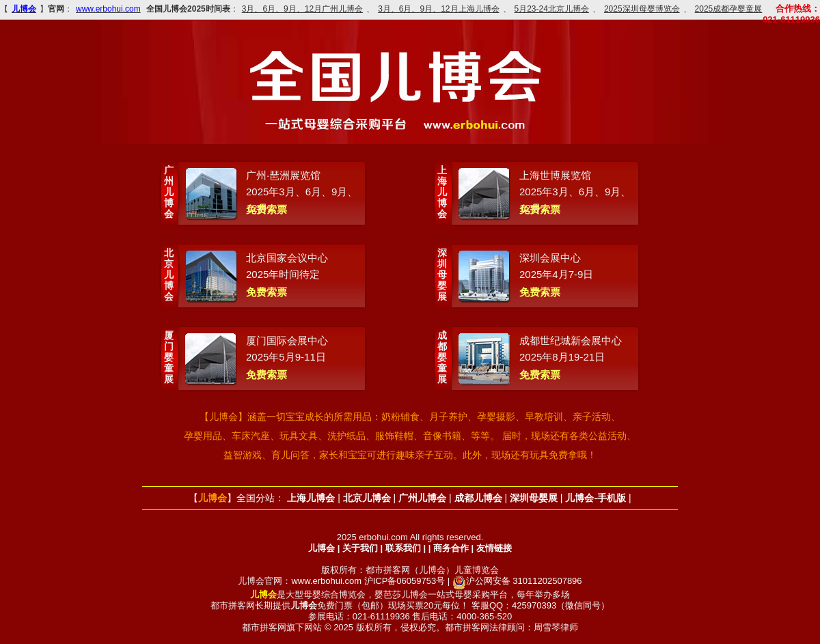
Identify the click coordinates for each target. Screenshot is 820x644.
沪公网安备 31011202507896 (517, 581)
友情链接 (494, 548)
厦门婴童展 (169, 357)
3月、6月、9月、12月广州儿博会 (302, 9)
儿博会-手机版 (596, 498)
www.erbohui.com (326, 581)
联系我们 (403, 548)
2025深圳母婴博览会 (642, 9)
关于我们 (360, 548)
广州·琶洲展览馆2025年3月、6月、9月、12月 (302, 192)
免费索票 (266, 209)
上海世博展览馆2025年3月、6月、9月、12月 (575, 192)
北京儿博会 (169, 275)
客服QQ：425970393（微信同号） (541, 605)
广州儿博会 (169, 192)
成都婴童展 (442, 357)
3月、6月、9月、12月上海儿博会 (438, 9)
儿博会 (322, 548)
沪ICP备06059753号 (405, 581)
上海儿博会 (442, 192)
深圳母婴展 (442, 275)
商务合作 (451, 548)
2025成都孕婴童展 (729, 9)
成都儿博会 (478, 498)
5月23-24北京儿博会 (552, 9)
